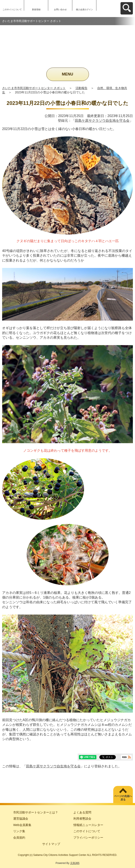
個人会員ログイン (84, 9)
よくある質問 (82, 812)
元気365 (75, 863)
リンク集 (19, 831)
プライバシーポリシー (88, 838)
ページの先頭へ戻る (123, 798)
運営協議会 (21, 819)
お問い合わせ (60, 9)
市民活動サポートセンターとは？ (36, 812)
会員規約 (19, 838)
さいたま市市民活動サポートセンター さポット (34, 88)
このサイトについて (12, 9)
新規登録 (36, 9)
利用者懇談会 (82, 819)
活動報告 (81, 88)
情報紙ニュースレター (88, 825)
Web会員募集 (22, 825)
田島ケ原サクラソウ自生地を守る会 (102, 121)
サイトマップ (51, 844)
